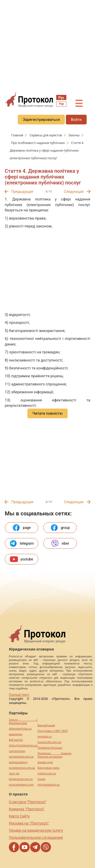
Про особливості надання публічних (38, 143)
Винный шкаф (46, 725)
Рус (61, 98)
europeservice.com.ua (22, 768)
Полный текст (19, 695)
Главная (18, 135)
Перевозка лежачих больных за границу (54, 755)
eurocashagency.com (21, 785)
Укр (61, 104)
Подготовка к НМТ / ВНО (53, 731)
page (21, 528)
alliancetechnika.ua (20, 729)
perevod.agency (18, 762)
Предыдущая (22, 192)
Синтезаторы (17, 751)
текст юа (14, 773)
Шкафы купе (45, 762)
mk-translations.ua (49, 785)
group (60, 528)
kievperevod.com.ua (21, 779)
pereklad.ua (44, 737)
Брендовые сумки (48, 768)
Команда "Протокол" (27, 809)
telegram (21, 543)
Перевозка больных (50, 748)
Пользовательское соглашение (36, 837)
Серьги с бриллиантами (23, 721)
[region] (48, 46)
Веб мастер (16, 740)
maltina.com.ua (47, 773)
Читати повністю (48, 413)
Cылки (41, 779)
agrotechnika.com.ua (21, 757)
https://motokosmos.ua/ (23, 746)
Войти (76, 120)
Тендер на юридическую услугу (36, 830)
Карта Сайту (19, 816)
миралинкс (16, 734)
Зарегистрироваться (41, 120)
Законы (74, 135)
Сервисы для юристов (46, 135)
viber (60, 543)
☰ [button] (79, 104)
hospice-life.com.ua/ (49, 742)
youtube (22, 559)
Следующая (74, 192)
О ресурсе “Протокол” (27, 802)
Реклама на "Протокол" (29, 823)
